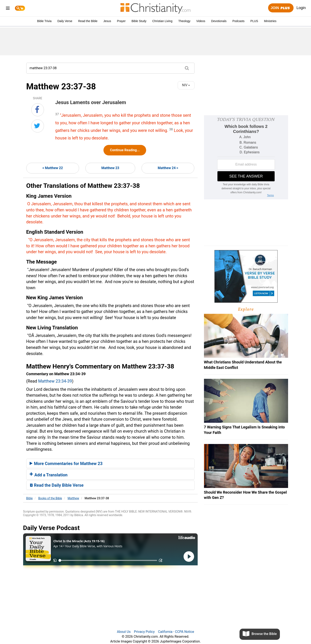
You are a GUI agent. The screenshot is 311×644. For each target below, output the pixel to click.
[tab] (110, 464)
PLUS (254, 21)
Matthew (73, 498)
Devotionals (219, 21)
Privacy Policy (144, 632)
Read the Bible (88, 21)
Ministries (270, 21)
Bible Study (139, 21)
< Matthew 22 (53, 168)
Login (301, 8)
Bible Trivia (44, 21)
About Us (124, 632)
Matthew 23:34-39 (55, 381)
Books (50, 498)
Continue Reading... (125, 150)
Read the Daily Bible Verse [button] (57, 485)
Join (281, 8)
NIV (186, 85)
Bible (30, 498)
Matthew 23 (110, 168)
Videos (201, 21)
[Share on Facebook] (38, 110)
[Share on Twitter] (38, 126)
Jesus (107, 21)
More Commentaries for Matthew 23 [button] (66, 464)
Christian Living (162, 21)
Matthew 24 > (168, 168)
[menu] (8, 9)
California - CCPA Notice (176, 632)
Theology (184, 21)
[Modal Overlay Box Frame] (246, 157)
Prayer (121, 21)
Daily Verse (65, 21)
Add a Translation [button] (49, 475)
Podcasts (238, 21)
